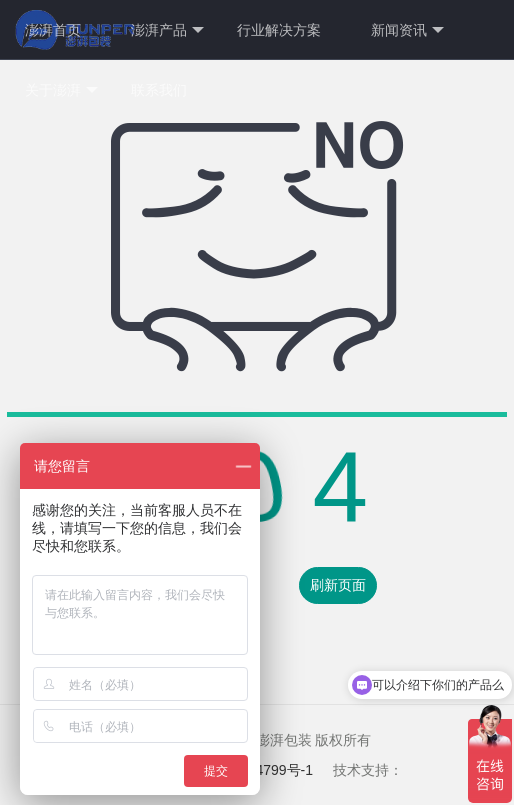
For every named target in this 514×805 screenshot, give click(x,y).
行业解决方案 (279, 30)
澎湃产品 (167, 30)
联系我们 (159, 90)
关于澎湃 (61, 90)
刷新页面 (338, 585)
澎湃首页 (53, 30)
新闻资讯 (407, 30)
